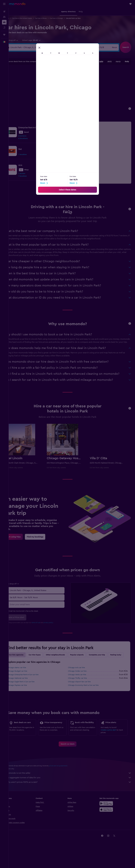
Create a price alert (111, 746)
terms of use (45, 628)
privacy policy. (57, 628)
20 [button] (45, 89)
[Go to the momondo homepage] (17, 4)
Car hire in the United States (31, 18)
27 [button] (45, 95)
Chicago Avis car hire (81, 679)
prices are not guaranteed (67, 785)
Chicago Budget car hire (26, 682)
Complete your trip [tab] (106, 660)
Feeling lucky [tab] (23, 666)
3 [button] (27, 77)
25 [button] (33, 95)
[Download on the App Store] (108, 828)
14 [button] (51, 83)
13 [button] (45, 83)
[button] (4, 4)
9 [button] (63, 77)
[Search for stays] (4, 17)
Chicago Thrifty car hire (82, 689)
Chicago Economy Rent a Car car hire (88, 696)
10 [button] (27, 83)
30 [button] (63, 95)
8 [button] (57, 77)
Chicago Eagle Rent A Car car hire (30, 693)
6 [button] (45, 77)
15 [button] (57, 83)
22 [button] (57, 89)
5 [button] (39, 77)
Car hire (15, 18)
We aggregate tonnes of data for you (73, 796)
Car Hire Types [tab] (43, 660)
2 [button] (63, 71)
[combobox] (20, 40)
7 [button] (51, 77)
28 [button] (51, 95)
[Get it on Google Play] (108, 822)
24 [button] (27, 95)
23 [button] (63, 89)
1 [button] (57, 71)
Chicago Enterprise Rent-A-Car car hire (32, 686)
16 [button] (63, 83)
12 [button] (39, 83)
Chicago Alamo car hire (25, 679)
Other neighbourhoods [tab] (64, 660)
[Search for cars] (4, 22)
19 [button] (39, 89)
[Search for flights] (4, 12)
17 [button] (27, 89)
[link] (58, 132)
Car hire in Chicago (65, 18)
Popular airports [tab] (86, 660)
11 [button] (33, 83)
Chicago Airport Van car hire (84, 693)
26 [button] (39, 95)
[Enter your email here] (43, 610)
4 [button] (33, 77)
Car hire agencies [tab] (25, 660)
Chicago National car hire (26, 689)
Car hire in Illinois (49, 18)
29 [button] (57, 95)
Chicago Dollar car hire (82, 682)
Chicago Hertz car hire (81, 686)
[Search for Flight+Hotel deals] (4, 27)
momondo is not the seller (73, 792)
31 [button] (27, 101)
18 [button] (33, 89)
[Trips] (4, 35)
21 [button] (51, 89)
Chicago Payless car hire (26, 696)
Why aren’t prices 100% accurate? (73, 801)
